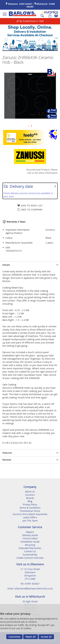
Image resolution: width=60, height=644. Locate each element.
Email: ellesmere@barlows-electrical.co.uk (30, 588)
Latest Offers (30, 517)
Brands (30, 498)
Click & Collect (30, 538)
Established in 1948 (33, 21)
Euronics (30, 495)
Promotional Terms (30, 511)
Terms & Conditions (30, 508)
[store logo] (23, 14)
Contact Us (30, 551)
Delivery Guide (30, 535)
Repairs (30, 532)
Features (7, 453)
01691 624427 (26, 4)
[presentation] (30, 265)
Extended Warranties (30, 548)
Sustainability (30, 555)
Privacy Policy (30, 504)
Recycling (30, 545)
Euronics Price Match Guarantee (30, 514)
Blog (30, 501)
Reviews (7, 460)
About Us (30, 492)
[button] (9, 96)
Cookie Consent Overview (30, 558)
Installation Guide (30, 542)
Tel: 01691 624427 (30, 584)
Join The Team (30, 521)
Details (6, 265)
